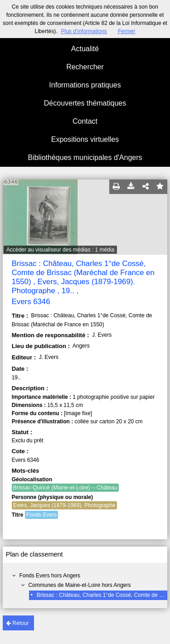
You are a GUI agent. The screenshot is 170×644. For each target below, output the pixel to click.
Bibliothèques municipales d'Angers (85, 157)
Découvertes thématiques (85, 103)
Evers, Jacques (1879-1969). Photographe (64, 505)
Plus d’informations (84, 31)
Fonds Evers (41, 515)
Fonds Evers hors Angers (50, 576)
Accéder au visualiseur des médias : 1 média (60, 250)
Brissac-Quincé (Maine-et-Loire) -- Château (65, 488)
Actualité (85, 49)
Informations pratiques (85, 85)
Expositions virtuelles (85, 139)
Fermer (127, 31)
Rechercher (85, 67)
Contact (85, 121)
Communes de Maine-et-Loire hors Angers (79, 585)
